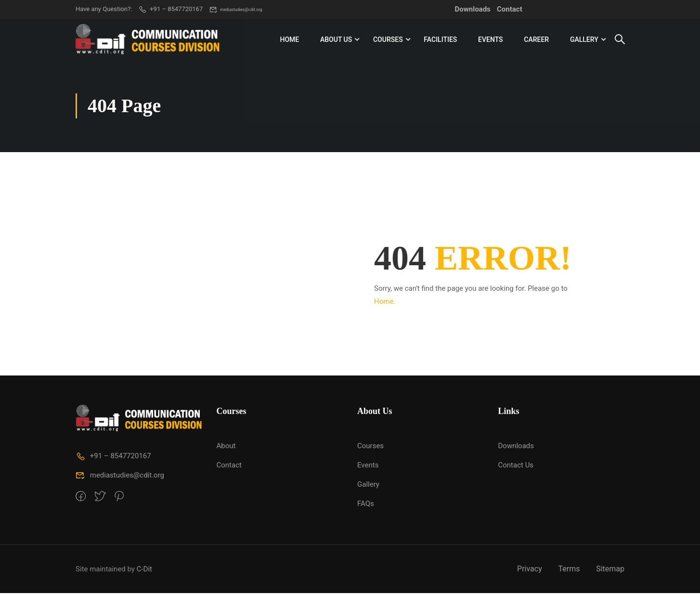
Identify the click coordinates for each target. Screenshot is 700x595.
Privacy (530, 571)
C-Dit (144, 570)
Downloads (473, 9)
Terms (569, 571)
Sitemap (610, 571)
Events (491, 40)
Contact (510, 9)
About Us (336, 40)
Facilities (440, 40)
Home (289, 40)
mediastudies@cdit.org (247, 9)
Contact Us (516, 467)
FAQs (366, 505)
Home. (385, 303)
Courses (388, 40)
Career (536, 40)
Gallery (584, 40)
